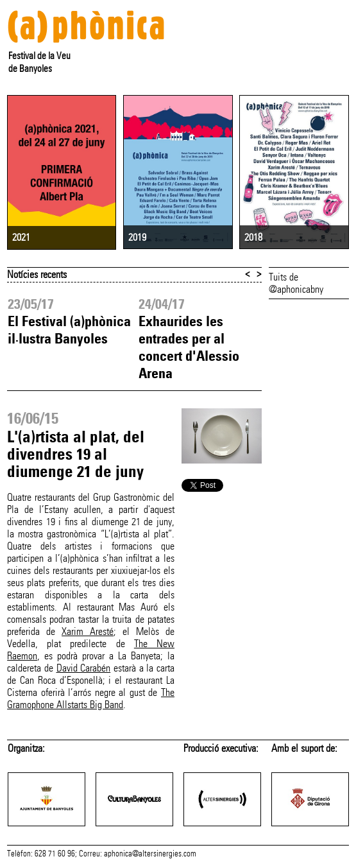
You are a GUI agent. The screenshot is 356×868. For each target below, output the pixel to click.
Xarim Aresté (88, 631)
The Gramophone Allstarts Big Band (91, 699)
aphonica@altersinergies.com (150, 854)
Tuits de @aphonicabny (296, 283)
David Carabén (84, 668)
